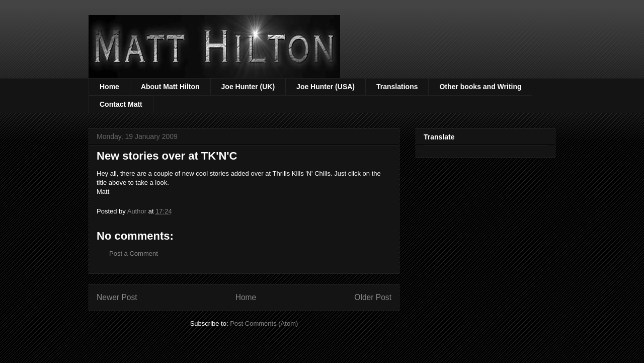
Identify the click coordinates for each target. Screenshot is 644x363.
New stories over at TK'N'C (167, 156)
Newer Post (117, 297)
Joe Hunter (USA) (326, 87)
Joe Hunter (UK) (248, 87)
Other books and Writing (480, 87)
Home (109, 87)
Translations (397, 87)
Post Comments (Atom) (264, 323)
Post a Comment (134, 253)
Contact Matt (121, 104)
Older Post (373, 297)
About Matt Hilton (170, 87)
